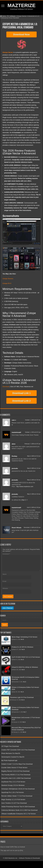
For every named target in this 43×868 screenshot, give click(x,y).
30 (24, 670)
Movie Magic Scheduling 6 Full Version (24, 637)
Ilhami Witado (17, 528)
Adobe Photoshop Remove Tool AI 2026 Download (18, 807)
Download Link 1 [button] (21, 393)
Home (3, 16)
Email (4, 581)
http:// (24, 500)
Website (5, 588)
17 (26, 712)
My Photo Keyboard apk (9, 760)
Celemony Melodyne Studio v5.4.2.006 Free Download (19, 810)
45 (23, 639)
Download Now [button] (21, 34)
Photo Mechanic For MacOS (11, 753)
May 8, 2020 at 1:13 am (34, 468)
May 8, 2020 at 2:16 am (34, 480)
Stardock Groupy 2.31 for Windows (13, 785)
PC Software (11, 16)
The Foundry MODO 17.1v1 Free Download (16, 775)
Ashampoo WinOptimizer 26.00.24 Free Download (18, 789)
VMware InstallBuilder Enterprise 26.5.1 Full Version (19, 814)
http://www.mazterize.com (25, 486)
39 (24, 650)
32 (23, 660)
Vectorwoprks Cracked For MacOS (13, 757)
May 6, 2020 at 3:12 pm (34, 456)
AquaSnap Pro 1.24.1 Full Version (13, 792)
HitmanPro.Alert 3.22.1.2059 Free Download (16, 778)
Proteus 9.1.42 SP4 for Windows (22, 647)
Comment (6, 554)
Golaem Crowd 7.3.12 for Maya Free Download (17, 764)
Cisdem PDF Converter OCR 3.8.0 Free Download (18, 750)
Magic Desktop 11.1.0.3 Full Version (13, 799)
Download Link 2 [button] (21, 401)
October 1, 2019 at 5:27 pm (33, 432)
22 (25, 682)
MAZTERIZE (21, 5)
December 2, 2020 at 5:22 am (32, 527)
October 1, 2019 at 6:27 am (33, 420)
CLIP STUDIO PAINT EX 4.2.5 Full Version (26, 657)
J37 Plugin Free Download (10, 746)
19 (23, 692)
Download (6, 387)
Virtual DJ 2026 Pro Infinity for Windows (25, 667)
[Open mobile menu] (3, 6)
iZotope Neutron (8, 279)
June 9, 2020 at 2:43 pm (34, 507)
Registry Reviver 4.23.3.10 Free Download (15, 771)
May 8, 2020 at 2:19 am (34, 494)
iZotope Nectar (8, 52)
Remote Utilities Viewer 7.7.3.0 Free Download (17, 796)
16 (25, 722)
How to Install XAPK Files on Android (13, 847)
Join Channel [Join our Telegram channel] (8, 608)
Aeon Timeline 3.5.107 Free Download (14, 803)
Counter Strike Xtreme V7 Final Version (14, 768)
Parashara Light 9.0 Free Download (22, 697)
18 (24, 700)
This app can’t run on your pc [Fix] (12, 850)
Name (5, 574)
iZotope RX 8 (7, 283)
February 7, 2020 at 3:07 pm (33, 444)
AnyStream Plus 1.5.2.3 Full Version (13, 782)
